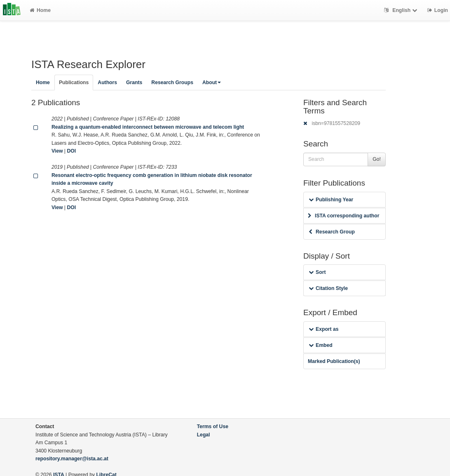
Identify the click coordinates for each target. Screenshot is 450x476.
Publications (74, 82)
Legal (204, 435)
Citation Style (328, 288)
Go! (377, 159)
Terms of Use (213, 427)
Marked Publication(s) (334, 361)
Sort (317, 272)
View (57, 151)
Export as (324, 329)
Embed (321, 345)
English (402, 10)
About (212, 82)
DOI (71, 151)
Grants (134, 82)
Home (40, 10)
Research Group (332, 232)
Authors (107, 82)
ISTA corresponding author (344, 216)
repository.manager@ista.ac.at (72, 459)
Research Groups (172, 82)
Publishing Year (331, 200)
